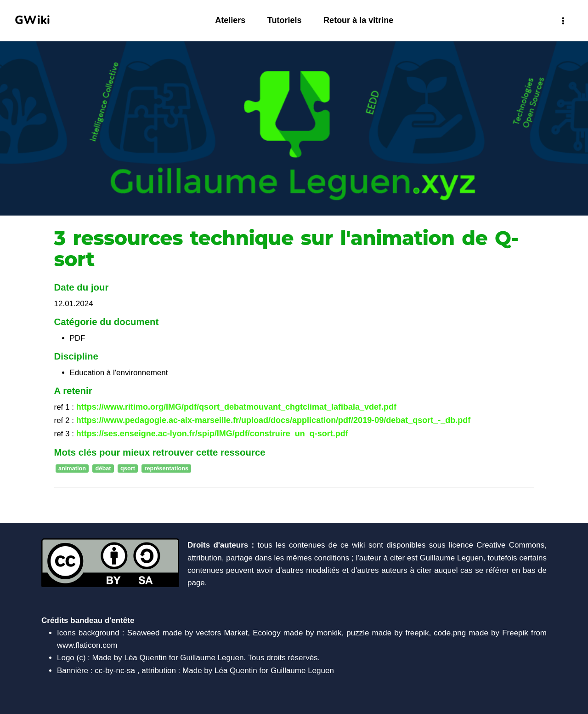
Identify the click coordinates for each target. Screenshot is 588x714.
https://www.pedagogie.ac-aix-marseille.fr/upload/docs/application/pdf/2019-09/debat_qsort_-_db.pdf (274, 420)
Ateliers (230, 20)
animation (72, 469)
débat (103, 469)
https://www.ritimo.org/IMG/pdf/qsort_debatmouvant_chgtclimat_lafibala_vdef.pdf (236, 407)
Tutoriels (285, 20)
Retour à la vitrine (358, 20)
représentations (166, 469)
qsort (128, 469)
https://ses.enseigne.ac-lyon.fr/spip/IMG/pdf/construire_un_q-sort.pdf (212, 434)
